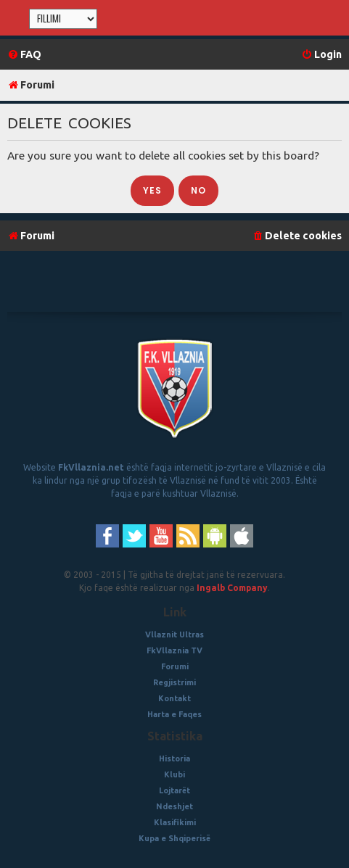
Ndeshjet (174, 806)
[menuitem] (24, 55)
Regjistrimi (174, 682)
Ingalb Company (232, 588)
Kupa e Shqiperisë (174, 838)
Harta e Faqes (174, 714)
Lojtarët (174, 790)
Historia (174, 759)
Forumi (175, 666)
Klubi (174, 774)
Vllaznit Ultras (174, 635)
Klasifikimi (175, 822)
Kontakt (174, 698)
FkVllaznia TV (174, 650)
